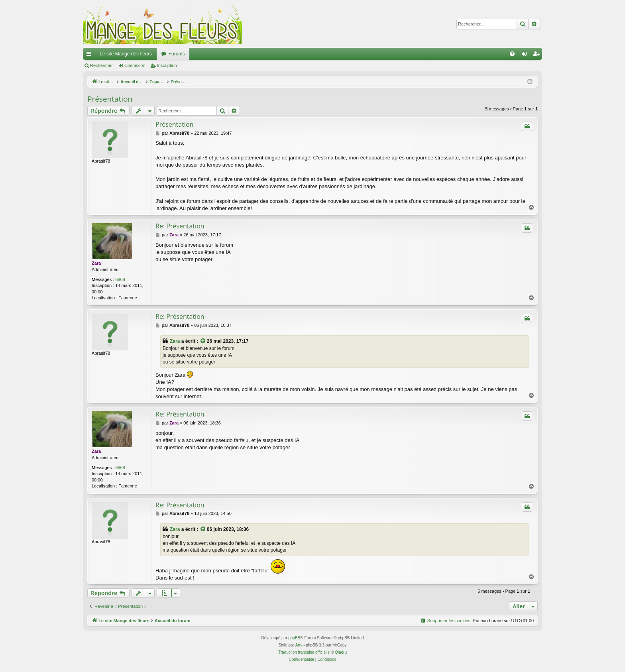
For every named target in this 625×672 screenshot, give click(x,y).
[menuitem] (512, 54)
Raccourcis (90, 55)
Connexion (135, 65)
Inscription (167, 65)
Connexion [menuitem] (526, 55)
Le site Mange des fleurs (126, 54)
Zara (96, 263)
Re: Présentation (180, 226)
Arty (299, 645)
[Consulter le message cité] (203, 341)
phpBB (294, 638)
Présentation (110, 99)
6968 (120, 279)
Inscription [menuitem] (538, 55)
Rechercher (101, 65)
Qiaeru (341, 652)
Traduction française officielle (304, 652)
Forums (177, 54)
